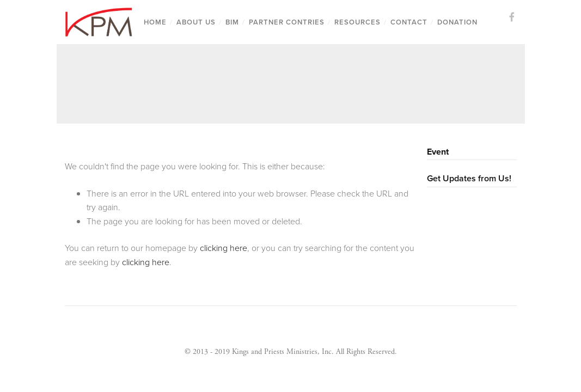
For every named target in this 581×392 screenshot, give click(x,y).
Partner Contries (287, 22)
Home (155, 22)
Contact (409, 22)
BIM (232, 22)
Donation (457, 22)
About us (196, 22)
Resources (357, 22)
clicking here (224, 248)
